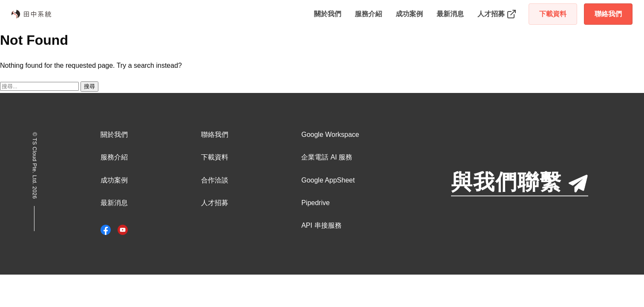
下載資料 (553, 14)
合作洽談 (215, 180)
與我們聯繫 (520, 183)
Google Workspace (330, 135)
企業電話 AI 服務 (327, 157)
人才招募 (215, 203)
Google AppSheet (328, 180)
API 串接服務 (321, 225)
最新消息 (450, 14)
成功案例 (409, 14)
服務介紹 (368, 14)
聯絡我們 (608, 14)
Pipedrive (315, 203)
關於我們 (328, 14)
